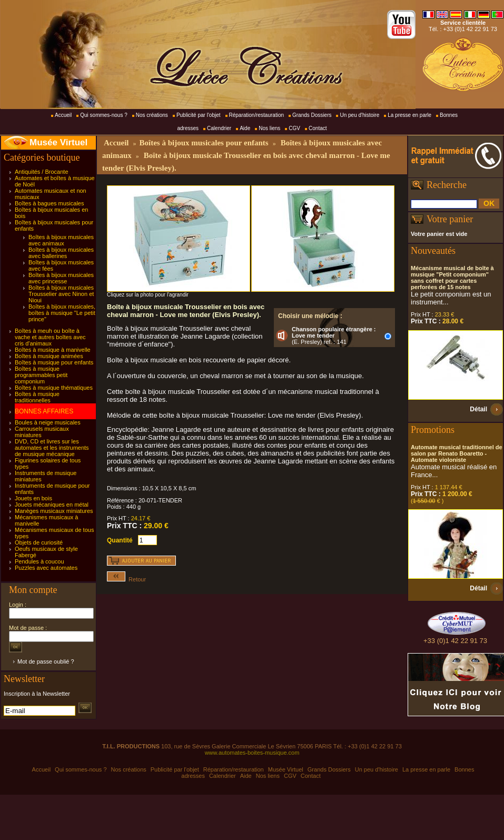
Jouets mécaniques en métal (52, 505)
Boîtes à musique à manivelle (53, 350)
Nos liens (269, 128)
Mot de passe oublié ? (46, 661)
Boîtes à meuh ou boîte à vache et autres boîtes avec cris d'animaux (50, 337)
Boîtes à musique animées (49, 356)
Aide (245, 128)
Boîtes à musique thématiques (54, 388)
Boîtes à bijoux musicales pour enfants (204, 143)
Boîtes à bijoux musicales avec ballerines (61, 253)
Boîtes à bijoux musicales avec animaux (61, 240)
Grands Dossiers (312, 115)
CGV (294, 128)
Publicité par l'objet (199, 115)
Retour (126, 579)
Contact (318, 128)
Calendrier (219, 128)
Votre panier (450, 219)
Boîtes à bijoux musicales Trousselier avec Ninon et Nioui (61, 294)
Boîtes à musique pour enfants (54, 362)
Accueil (63, 115)
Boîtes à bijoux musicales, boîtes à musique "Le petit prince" (62, 313)
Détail (478, 409)
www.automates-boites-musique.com (252, 753)
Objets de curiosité (39, 542)
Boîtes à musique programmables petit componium (41, 375)
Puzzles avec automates (46, 568)
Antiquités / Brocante (42, 172)
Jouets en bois (33, 498)
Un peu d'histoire (359, 115)
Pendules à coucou (39, 561)
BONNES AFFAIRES (44, 411)
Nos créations (152, 115)
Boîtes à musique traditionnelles (37, 397)
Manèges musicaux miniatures (54, 511)
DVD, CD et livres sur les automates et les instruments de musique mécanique (52, 448)
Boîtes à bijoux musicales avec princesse (61, 278)
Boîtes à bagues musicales (49, 203)
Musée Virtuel (58, 142)
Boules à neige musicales (48, 422)
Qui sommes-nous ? (103, 115)
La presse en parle (409, 115)
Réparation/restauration (257, 115)
